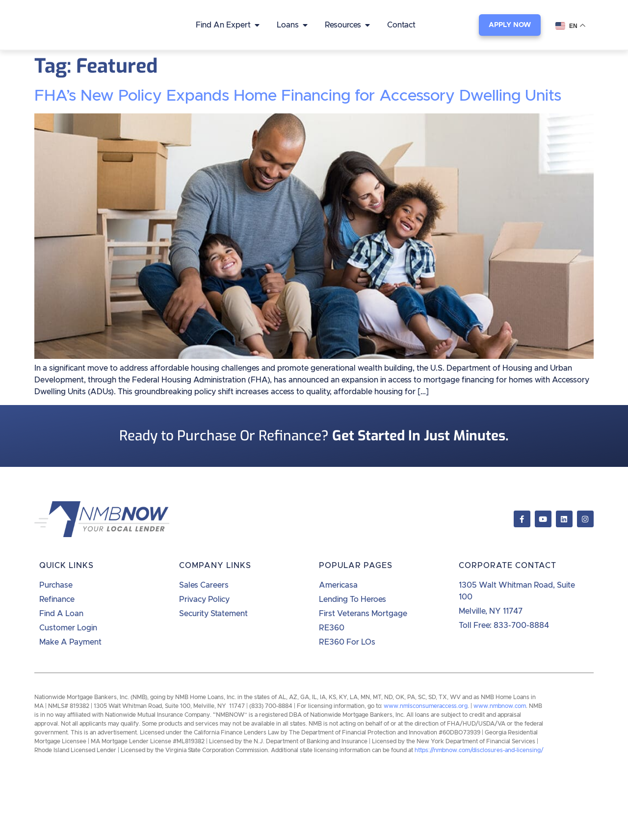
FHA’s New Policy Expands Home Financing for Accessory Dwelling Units (298, 96)
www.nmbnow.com (500, 706)
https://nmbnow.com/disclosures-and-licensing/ (479, 750)
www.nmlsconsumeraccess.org (426, 706)
